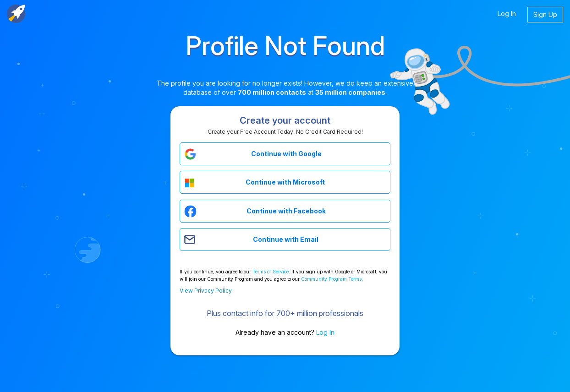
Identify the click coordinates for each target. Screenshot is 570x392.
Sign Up (545, 14)
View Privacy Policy (206, 291)
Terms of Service (271, 272)
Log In (507, 14)
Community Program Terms (331, 279)
